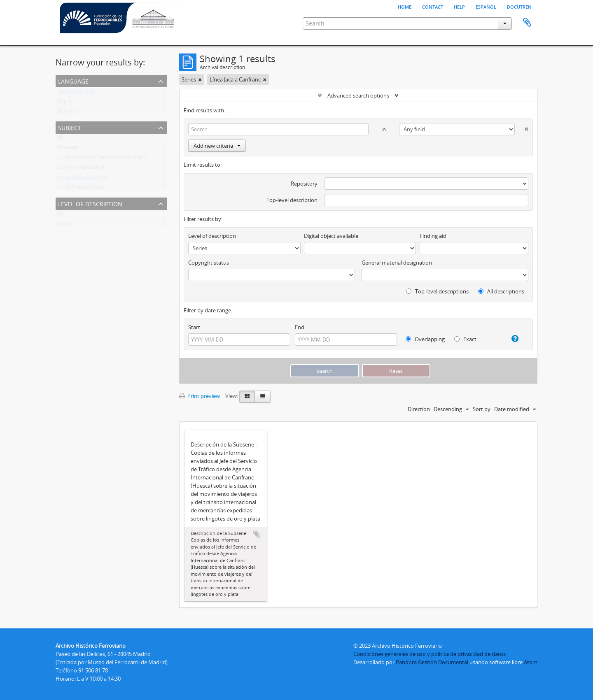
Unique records (76, 93)
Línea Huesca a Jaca (81, 188)
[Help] (512, 339)
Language (73, 80)
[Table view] (263, 397)
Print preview (200, 396)
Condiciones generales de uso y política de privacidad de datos (430, 654)
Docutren (519, 6)
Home (405, 6)
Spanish (67, 112)
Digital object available (331, 236)
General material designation (397, 263)
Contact (433, 6)
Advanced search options (358, 95)
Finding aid (433, 236)
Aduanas (68, 149)
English (66, 102)
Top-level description (292, 200)
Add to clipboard (257, 534)
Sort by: (482, 409)
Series (64, 225)
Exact (465, 339)
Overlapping (425, 339)
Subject (70, 127)
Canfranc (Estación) (81, 169)
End (300, 327)
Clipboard (527, 23)
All (60, 139)
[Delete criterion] (522, 127)
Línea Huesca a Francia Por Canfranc (102, 159)
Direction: (419, 409)
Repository (304, 184)
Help (459, 6)
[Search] (278, 129)
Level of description (90, 203)
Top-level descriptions (437, 291)
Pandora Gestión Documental (432, 662)
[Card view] (247, 397)
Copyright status (209, 263)
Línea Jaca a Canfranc (83, 179)
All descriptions (501, 291)
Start (194, 327)
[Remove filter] (200, 79)
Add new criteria (217, 146)
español (486, 6)
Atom (531, 662)
